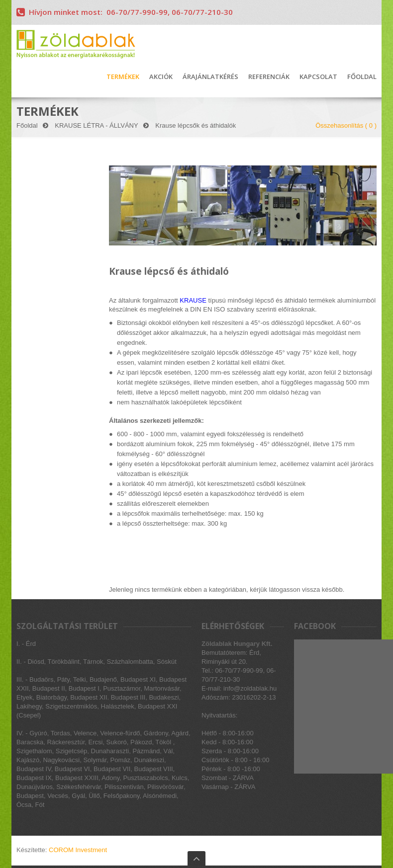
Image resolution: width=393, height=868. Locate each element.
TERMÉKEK (123, 77)
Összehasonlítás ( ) (346, 125)
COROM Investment (78, 850)
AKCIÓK (161, 77)
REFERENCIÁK (269, 77)
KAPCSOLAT (318, 77)
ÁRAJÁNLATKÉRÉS (210, 77)
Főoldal (27, 125)
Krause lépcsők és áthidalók (196, 125)
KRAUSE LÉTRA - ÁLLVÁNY (96, 125)
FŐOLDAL (362, 77)
